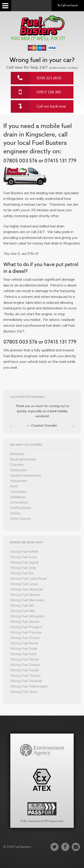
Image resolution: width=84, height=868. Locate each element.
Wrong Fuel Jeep (23, 568)
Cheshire (17, 465)
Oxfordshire (19, 502)
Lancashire (18, 492)
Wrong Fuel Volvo (24, 692)
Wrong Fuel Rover (24, 643)
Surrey (15, 513)
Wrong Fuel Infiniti (24, 552)
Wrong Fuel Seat (23, 654)
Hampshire (19, 481)
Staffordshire (20, 508)
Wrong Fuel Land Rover (29, 578)
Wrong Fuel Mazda (25, 595)
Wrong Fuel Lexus (24, 584)
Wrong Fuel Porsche (26, 632)
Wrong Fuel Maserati (26, 589)
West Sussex (21, 519)
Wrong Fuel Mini (23, 611)
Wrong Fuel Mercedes (27, 600)
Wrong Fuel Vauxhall (26, 681)
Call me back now (51, 106)
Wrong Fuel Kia (22, 573)
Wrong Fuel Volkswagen (29, 686)
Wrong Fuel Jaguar (25, 562)
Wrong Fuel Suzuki (24, 670)
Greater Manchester (26, 475)
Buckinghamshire (23, 459)
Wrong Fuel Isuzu (24, 557)
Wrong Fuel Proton (25, 638)
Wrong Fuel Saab (24, 649)
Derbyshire (19, 470)
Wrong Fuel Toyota (25, 675)
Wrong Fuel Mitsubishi (27, 616)
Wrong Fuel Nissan (25, 622)
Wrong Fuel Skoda (24, 659)
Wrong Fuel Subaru (25, 665)
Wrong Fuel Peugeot (26, 627)
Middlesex (18, 497)
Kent (14, 486)
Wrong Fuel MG (22, 605)
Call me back (68, 5)
